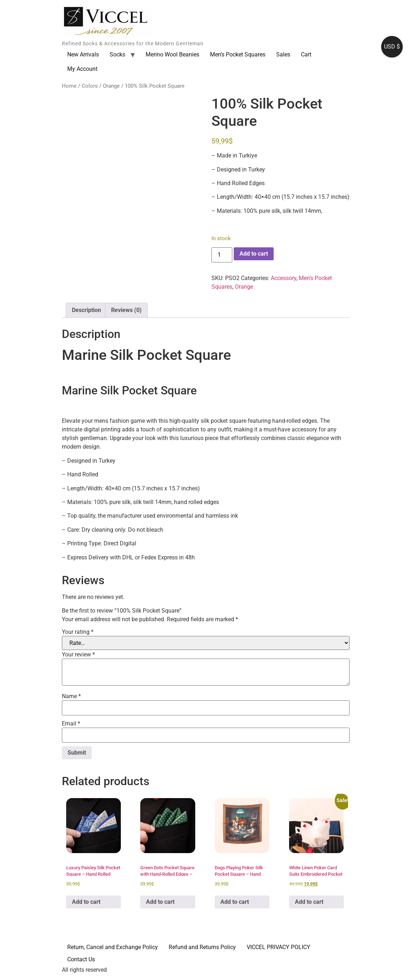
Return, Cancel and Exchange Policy (113, 947)
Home (69, 86)
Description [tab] (86, 310)
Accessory (284, 278)
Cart (306, 54)
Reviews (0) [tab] (126, 310)
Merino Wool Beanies (172, 54)
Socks (117, 54)
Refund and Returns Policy (202, 947)
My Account (82, 69)
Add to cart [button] (86, 902)
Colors (90, 86)
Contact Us (81, 959)
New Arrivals (83, 54)
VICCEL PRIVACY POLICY (278, 947)
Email (71, 724)
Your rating (78, 632)
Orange (111, 86)
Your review (78, 655)
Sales (283, 54)
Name (71, 696)
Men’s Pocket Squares (238, 54)
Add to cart (254, 254)
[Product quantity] (222, 255)
